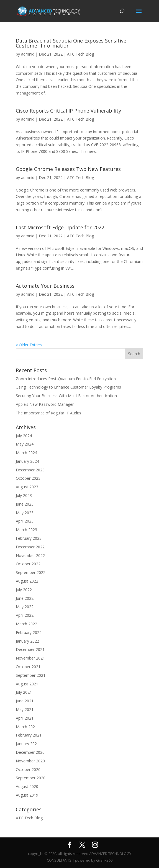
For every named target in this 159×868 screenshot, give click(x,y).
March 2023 (26, 530)
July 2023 (24, 495)
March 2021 (26, 727)
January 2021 (27, 744)
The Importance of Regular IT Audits (48, 413)
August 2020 (27, 786)
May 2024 (25, 444)
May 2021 (25, 709)
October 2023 (28, 478)
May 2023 (25, 513)
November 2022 (30, 555)
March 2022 (26, 624)
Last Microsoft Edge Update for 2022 (60, 227)
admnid (28, 54)
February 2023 (29, 538)
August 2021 (27, 684)
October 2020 (28, 769)
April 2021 (25, 718)
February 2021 (29, 735)
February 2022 (29, 632)
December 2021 (30, 649)
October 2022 (28, 564)
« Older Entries (29, 345)
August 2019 (27, 795)
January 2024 (27, 461)
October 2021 (28, 667)
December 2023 (30, 470)
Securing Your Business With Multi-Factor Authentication (66, 396)
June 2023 (25, 504)
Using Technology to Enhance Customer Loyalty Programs (68, 387)
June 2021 (25, 701)
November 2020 (30, 761)
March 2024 (26, 453)
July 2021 (24, 692)
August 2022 (27, 581)
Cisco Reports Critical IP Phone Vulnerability (68, 111)
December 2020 (30, 752)
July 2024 (24, 436)
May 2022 (25, 607)
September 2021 (31, 675)
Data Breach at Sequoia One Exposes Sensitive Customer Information (71, 43)
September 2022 (31, 572)
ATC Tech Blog (80, 54)
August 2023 (27, 487)
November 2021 (30, 658)
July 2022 (24, 590)
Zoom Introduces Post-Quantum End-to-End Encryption (66, 379)
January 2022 (27, 641)
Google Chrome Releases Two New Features (68, 169)
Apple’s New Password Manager (45, 404)
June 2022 (25, 598)
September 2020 (31, 778)
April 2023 (25, 521)
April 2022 (25, 615)
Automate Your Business (45, 286)
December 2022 (30, 547)
